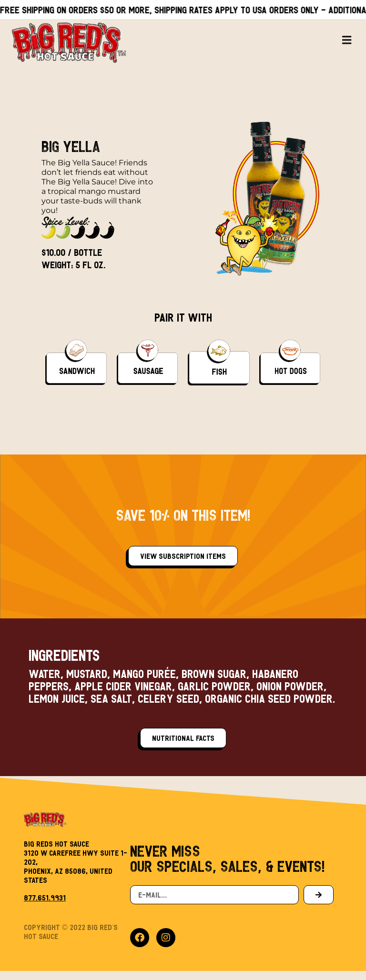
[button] (347, 29)
